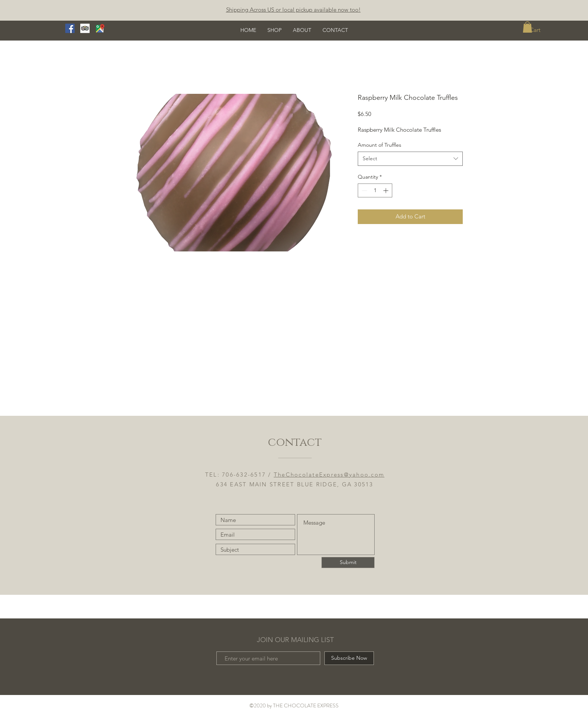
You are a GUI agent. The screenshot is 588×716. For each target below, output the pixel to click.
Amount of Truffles (379, 145)
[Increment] (386, 190)
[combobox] (410, 159)
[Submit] (348, 563)
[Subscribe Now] (349, 658)
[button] (527, 27)
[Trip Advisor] (85, 28)
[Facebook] (70, 28)
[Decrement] (364, 190)
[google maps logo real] (100, 28)
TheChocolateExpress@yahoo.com (329, 475)
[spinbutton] (375, 190)
